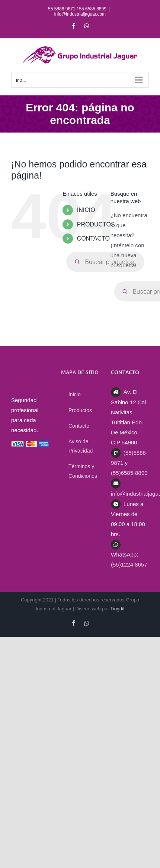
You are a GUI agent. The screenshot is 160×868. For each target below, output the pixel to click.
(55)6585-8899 (129, 473)
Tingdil (117, 609)
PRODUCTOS (96, 224)
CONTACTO (93, 239)
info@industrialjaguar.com (80, 14)
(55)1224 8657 (129, 564)
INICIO (86, 210)
